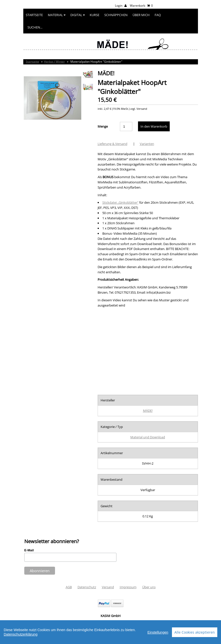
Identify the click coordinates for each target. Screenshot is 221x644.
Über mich (141, 15)
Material (57, 15)
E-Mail (29, 550)
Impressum (128, 587)
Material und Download (148, 437)
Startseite (34, 15)
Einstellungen (158, 632)
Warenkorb (141, 6)
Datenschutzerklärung (21, 634)
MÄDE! (148, 411)
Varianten (147, 144)
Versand (108, 587)
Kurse (95, 15)
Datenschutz (87, 587)
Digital (78, 15)
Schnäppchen (116, 15)
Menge (103, 126)
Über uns (149, 587)
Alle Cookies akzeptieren (195, 632)
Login (121, 6)
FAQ (158, 15)
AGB (69, 587)
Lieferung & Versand (112, 144)
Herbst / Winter (54, 62)
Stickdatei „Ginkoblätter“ (120, 202)
